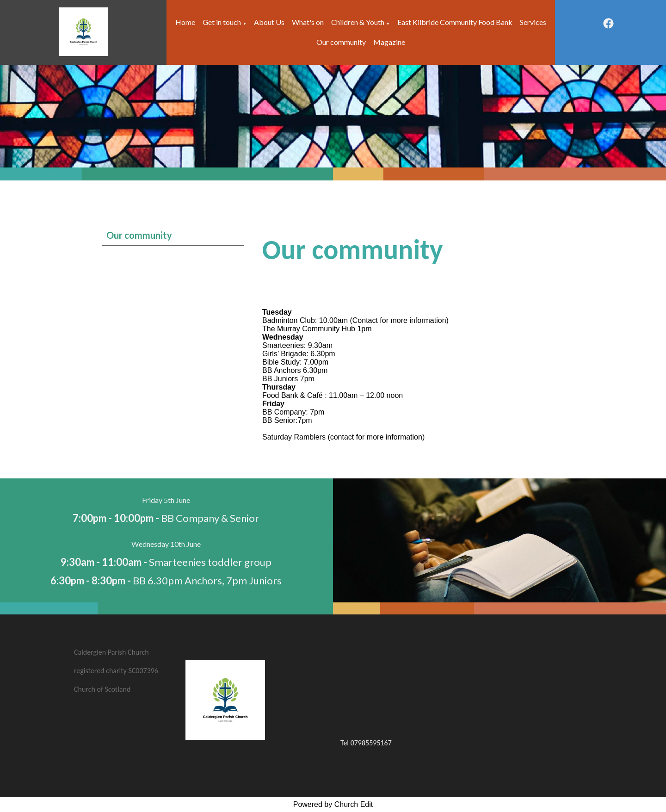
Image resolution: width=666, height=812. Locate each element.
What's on (308, 22)
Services (533, 22)
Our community (341, 42)
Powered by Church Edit (333, 804)
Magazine (389, 42)
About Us (269, 22)
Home (185, 22)
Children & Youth (358, 22)
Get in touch (222, 22)
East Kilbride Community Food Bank (455, 22)
